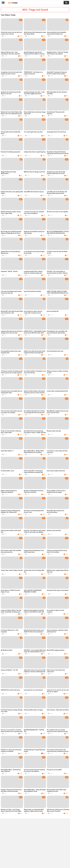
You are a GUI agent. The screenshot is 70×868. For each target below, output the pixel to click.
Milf (13, 3)
